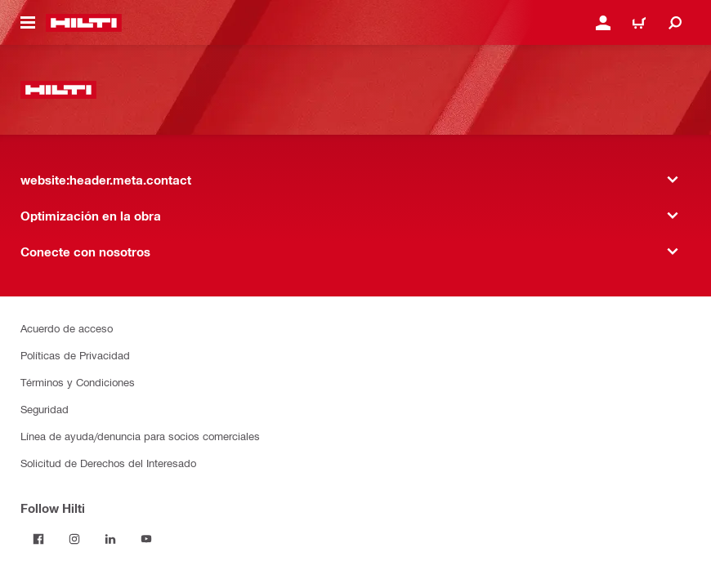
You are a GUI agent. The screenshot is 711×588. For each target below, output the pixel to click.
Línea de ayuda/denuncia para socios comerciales (140, 436)
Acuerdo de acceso (67, 328)
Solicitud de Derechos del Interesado (108, 463)
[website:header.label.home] (84, 23)
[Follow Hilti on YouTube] (146, 539)
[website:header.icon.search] (675, 23)
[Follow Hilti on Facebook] (38, 539)
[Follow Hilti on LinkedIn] (110, 539)
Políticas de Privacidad (75, 355)
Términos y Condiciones (78, 382)
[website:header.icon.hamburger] (28, 23)
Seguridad (45, 409)
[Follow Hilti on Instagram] (74, 539)
